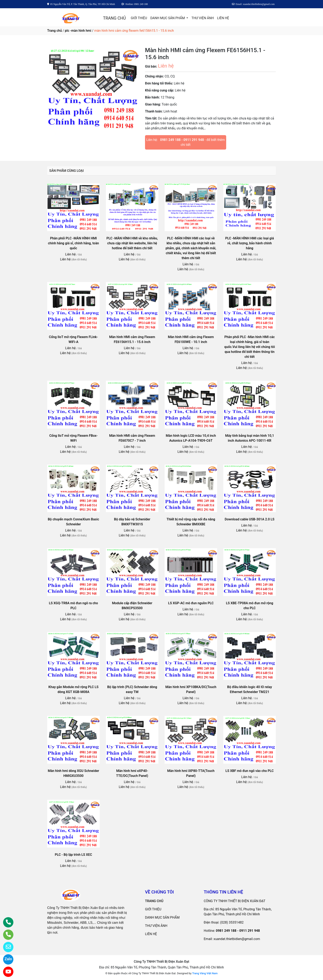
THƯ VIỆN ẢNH (202, 18)
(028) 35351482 (232, 922)
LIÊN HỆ (223, 18)
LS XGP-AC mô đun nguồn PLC (191, 603)
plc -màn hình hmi (78, 31)
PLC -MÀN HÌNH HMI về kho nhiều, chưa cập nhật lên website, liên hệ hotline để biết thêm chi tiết (132, 243)
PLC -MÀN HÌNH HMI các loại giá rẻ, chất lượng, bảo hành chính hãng (249, 243)
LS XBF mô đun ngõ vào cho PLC (250, 771)
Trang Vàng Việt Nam (205, 973)
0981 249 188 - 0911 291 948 (182, 140)
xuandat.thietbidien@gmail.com (237, 939)
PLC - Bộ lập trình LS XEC (73, 855)
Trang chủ (54, 31)
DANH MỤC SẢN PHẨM (168, 18)
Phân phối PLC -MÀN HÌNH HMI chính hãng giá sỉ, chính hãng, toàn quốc (73, 243)
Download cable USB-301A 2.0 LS (250, 519)
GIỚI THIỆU (139, 18)
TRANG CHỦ (114, 18)
